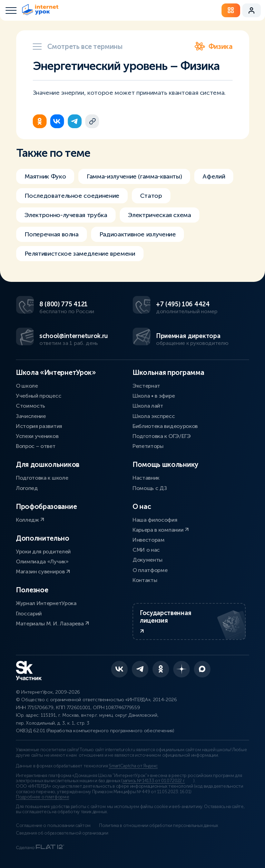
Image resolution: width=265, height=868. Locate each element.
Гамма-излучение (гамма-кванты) (134, 176)
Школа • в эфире (154, 396)
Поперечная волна (52, 234)
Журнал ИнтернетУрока (46, 603)
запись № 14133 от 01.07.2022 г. (154, 781)
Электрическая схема (160, 215)
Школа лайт (148, 406)
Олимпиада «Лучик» (42, 561)
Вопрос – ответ (36, 446)
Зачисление (31, 416)
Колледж (30, 520)
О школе (27, 386)
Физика (214, 47)
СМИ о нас (146, 550)
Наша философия (155, 520)
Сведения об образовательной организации (62, 833)
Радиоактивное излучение (138, 234)
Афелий (214, 176)
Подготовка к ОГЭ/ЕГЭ (162, 436)
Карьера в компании (161, 530)
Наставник (146, 478)
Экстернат (146, 386)
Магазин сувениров (43, 571)
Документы (148, 560)
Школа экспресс (154, 416)
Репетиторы (148, 446)
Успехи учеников (37, 436)
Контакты (145, 580)
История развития (39, 426)
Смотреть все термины (78, 47)
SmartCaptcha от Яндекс (133, 766)
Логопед (27, 488)
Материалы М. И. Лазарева (52, 624)
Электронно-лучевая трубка (66, 215)
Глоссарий (29, 614)
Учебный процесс (38, 396)
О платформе (150, 570)
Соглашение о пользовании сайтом (53, 826)
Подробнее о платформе (42, 797)
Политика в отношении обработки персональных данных (159, 826)
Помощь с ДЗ (150, 488)
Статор (151, 196)
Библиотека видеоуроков (165, 426)
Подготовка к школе (42, 478)
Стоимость (31, 406)
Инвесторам (149, 540)
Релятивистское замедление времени (80, 254)
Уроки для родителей (43, 552)
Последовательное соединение (72, 196)
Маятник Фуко (45, 176)
